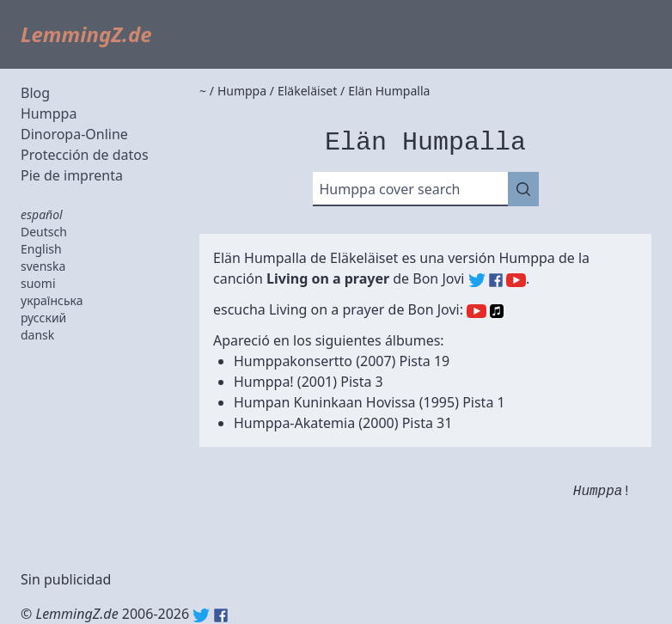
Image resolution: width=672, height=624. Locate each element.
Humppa (49, 113)
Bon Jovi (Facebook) (496, 280)
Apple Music (497, 311)
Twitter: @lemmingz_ (201, 615)
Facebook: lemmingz (221, 615)
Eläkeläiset (364, 258)
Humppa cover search (390, 189)
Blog (35, 93)
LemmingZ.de (86, 34)
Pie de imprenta (72, 175)
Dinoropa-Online (74, 134)
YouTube (477, 311)
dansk (37, 335)
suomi (38, 283)
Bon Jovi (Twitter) (477, 280)
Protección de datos (85, 155)
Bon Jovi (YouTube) (516, 280)
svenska (43, 266)
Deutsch (44, 232)
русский (43, 318)
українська (52, 300)
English (41, 249)
